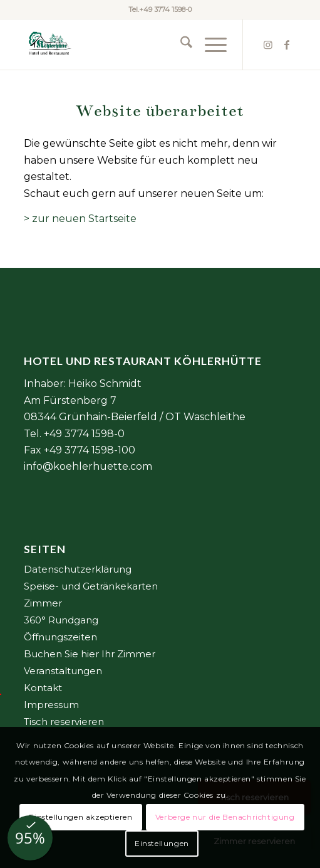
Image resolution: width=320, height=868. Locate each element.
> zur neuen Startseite (80, 219)
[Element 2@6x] (132, 45)
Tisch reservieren (64, 722)
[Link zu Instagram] (268, 45)
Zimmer (43, 603)
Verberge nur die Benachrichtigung (225, 817)
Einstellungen (162, 843)
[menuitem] (180, 45)
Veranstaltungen (63, 671)
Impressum (51, 705)
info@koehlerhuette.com (88, 466)
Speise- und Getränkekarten (91, 586)
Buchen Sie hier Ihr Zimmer (90, 654)
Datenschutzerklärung (78, 569)
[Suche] (180, 45)
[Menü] (209, 45)
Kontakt (43, 688)
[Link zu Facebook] (287, 45)
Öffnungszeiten (60, 637)
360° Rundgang (61, 620)
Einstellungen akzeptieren (80, 817)
